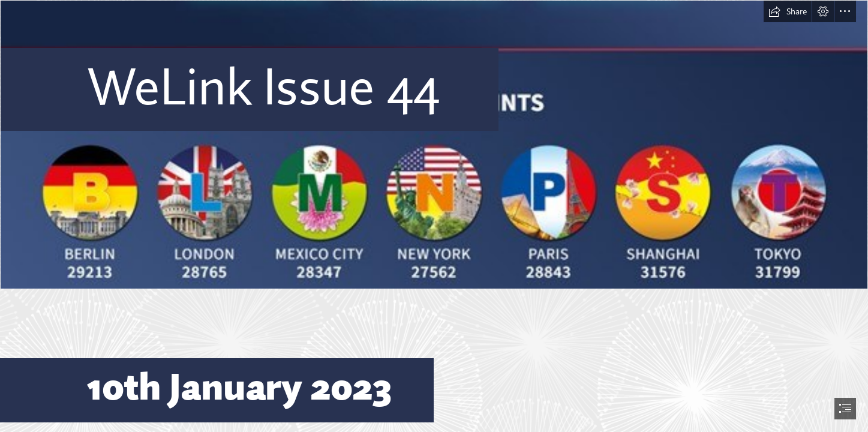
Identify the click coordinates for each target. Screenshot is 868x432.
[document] (434, 216)
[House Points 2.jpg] (434, 145)
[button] (788, 11)
